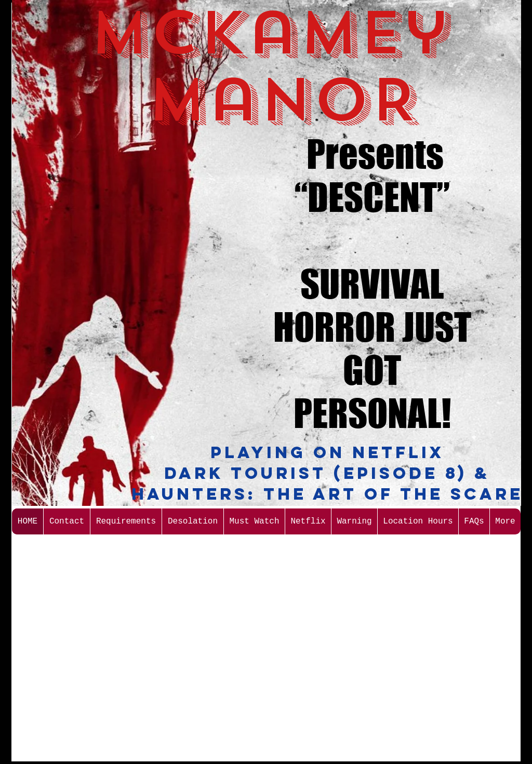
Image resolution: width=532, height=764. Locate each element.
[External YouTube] (119, 176)
